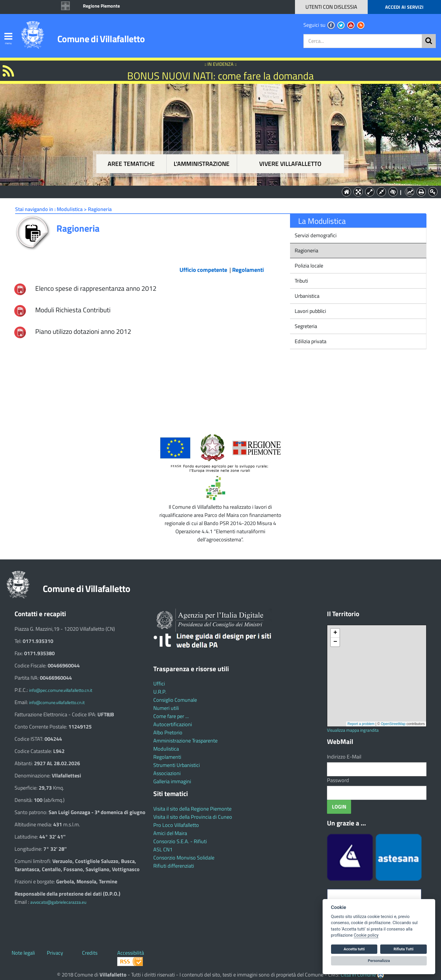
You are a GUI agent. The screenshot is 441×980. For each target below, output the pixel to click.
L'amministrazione (202, 164)
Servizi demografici (315, 235)
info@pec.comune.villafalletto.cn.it (61, 690)
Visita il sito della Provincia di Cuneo (193, 817)
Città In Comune (358, 975)
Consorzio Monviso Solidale (184, 858)
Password (338, 780)
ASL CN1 (163, 849)
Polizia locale (308, 266)
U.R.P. (160, 692)
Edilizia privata (310, 341)
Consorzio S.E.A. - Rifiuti (180, 841)
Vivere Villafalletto (290, 164)
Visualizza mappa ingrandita (353, 730)
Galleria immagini (172, 781)
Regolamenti (167, 757)
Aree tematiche (131, 164)
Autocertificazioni (173, 724)
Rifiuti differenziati (174, 866)
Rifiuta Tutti (403, 949)
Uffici (159, 684)
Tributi (301, 281)
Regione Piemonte (101, 6)
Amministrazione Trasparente (185, 741)
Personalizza (379, 961)
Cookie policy (366, 935)
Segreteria (305, 326)
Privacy (55, 953)
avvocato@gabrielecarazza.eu (58, 902)
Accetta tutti (354, 949)
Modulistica (166, 749)
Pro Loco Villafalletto (176, 825)
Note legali (23, 953)
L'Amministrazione (216, 191)
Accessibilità (131, 953)
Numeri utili (166, 708)
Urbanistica (306, 296)
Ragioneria (306, 250)
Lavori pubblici (310, 311)
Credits (90, 953)
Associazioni (167, 773)
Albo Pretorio (168, 732)
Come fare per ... (171, 716)
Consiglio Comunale (175, 700)
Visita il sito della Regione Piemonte (192, 809)
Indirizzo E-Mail (344, 757)
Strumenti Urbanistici (177, 765)
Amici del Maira (170, 833)
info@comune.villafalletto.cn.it (57, 702)
